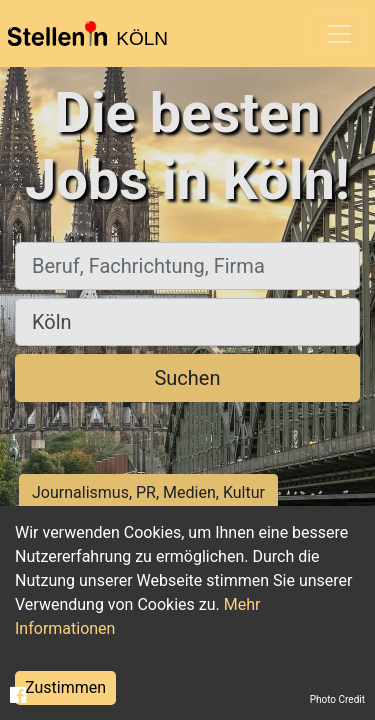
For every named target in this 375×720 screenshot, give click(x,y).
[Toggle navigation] (339, 34)
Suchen (187, 378)
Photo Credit (337, 699)
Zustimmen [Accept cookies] (65, 687)
